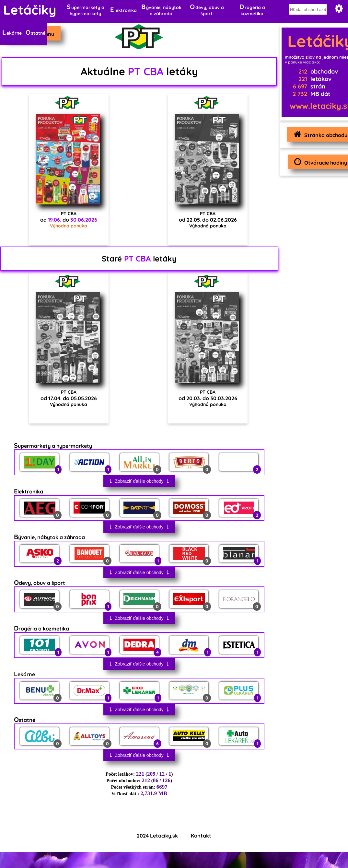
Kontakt (201, 836)
